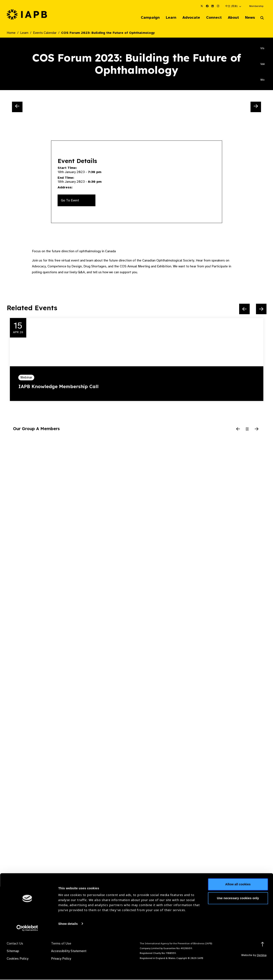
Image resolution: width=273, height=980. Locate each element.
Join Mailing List (244, 910)
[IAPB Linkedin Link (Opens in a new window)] (213, 6)
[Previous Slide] (17, 107)
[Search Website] (262, 18)
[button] (233, 6)
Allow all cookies (238, 928)
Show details (68, 968)
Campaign (144, 18)
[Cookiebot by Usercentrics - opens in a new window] (27, 972)
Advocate (187, 18)
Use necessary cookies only (238, 942)
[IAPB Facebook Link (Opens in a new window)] (207, 6)
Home (11, 33)
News (249, 18)
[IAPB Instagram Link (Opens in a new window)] (218, 6)
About (231, 18)
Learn (166, 18)
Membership (256, 6)
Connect (211, 18)
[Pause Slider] (247, 430)
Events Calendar (45, 33)
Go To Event (70, 201)
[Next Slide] (256, 107)
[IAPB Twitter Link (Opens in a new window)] (202, 6)
